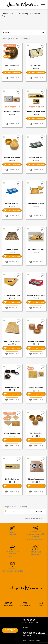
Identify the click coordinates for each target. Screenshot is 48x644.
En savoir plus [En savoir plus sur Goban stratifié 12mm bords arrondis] (12, 308)
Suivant (41, 512)
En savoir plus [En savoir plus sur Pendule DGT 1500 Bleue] (12, 216)
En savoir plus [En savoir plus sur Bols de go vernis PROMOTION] (12, 78)
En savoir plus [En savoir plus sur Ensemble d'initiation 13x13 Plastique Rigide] (12, 124)
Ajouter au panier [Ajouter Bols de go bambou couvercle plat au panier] (12, 164)
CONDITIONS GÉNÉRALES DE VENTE (34, 634)
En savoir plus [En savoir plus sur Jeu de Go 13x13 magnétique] (36, 78)
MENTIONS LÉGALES (32, 641)
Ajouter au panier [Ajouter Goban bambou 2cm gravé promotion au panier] (12, 440)
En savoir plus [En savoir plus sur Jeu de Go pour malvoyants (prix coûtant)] (12, 262)
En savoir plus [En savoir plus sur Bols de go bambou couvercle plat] (12, 170)
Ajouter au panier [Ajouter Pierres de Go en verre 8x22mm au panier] (36, 119)
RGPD (25, 628)
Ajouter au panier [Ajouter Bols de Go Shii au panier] (36, 440)
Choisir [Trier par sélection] (24, 33)
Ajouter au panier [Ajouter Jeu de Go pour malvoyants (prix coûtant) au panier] (12, 256)
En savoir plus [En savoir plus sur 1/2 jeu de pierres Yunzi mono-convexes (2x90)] (12, 491)
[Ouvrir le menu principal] (43, 5)
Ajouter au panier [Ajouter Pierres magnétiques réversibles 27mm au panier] (36, 486)
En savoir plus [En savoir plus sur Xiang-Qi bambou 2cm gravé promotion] (36, 400)
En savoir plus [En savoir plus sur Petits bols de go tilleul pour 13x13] (12, 400)
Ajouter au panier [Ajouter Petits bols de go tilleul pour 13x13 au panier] (12, 394)
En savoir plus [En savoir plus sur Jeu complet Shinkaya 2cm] (36, 262)
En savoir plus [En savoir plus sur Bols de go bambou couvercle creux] (36, 354)
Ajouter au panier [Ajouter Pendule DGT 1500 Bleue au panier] (12, 210)
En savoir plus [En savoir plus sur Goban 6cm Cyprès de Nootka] (12, 354)
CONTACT (10, 630)
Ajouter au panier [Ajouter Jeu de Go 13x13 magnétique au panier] (36, 73)
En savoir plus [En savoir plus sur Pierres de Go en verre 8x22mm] (36, 124)
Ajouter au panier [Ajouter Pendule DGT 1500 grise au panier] (36, 164)
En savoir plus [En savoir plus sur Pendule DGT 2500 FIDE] (36, 308)
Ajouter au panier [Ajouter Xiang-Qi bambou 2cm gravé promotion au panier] (36, 394)
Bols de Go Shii (36, 433)
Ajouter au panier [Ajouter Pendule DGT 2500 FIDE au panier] (36, 302)
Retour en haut (34, 519)
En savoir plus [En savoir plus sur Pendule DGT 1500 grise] (36, 170)
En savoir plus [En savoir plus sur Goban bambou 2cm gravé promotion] (12, 445)
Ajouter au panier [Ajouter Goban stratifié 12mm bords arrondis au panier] (12, 302)
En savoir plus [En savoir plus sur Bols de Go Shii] (36, 445)
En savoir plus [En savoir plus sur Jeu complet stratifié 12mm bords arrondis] (36, 216)
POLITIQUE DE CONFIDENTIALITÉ (30, 621)
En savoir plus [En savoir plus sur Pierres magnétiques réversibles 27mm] (36, 491)
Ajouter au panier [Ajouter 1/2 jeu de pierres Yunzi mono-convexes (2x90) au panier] (12, 486)
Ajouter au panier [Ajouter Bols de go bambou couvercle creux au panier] (36, 348)
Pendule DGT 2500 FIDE (36, 295)
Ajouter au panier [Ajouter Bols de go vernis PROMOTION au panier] (12, 73)
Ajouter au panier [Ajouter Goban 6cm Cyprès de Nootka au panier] (12, 348)
